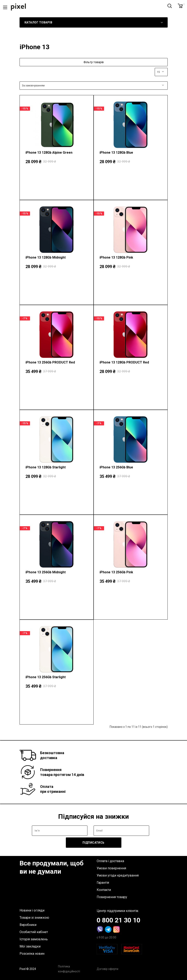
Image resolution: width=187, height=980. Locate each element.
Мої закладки (30, 946)
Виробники (28, 925)
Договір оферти (107, 969)
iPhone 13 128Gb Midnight (46, 257)
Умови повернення (111, 868)
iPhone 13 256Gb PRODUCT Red (50, 362)
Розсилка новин (32, 954)
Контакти (104, 890)
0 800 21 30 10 (118, 920)
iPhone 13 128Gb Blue (116, 153)
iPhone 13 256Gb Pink (116, 572)
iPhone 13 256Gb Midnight (46, 572)
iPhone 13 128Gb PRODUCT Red (124, 362)
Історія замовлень (34, 939)
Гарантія (103, 883)
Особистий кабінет (34, 932)
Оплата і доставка (110, 861)
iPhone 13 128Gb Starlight (46, 467)
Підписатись (93, 843)
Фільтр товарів (94, 62)
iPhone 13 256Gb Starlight (46, 677)
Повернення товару (112, 897)
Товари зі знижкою (34, 918)
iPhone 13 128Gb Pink (116, 257)
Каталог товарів (38, 22)
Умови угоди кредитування (118, 875)
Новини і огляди (32, 910)
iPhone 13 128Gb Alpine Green (49, 153)
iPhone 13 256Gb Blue (116, 467)
